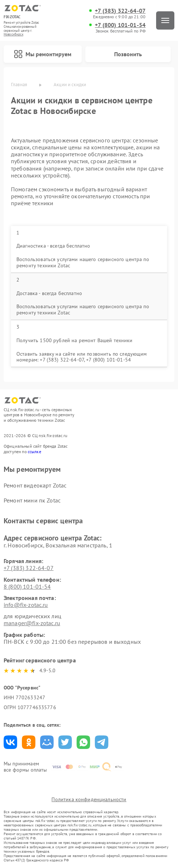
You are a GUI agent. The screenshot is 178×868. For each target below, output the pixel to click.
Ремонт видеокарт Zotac (35, 485)
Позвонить (128, 54)
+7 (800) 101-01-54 (120, 25)
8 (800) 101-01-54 (27, 586)
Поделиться (10, 742)
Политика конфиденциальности (89, 799)
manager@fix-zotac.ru (32, 623)
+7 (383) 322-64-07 (120, 11)
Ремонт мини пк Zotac (32, 500)
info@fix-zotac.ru (26, 605)
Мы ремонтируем (43, 54)
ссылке (34, 452)
